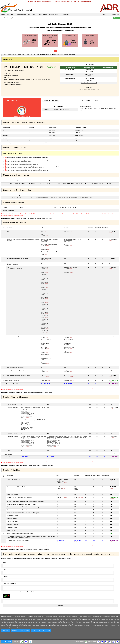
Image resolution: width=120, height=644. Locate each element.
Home (3, 15)
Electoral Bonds (54, 15)
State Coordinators (25, 631)
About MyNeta (115, 15)
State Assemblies (21, 15)
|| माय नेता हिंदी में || (65, 15)
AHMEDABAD (22, 55)
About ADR (105, 15)
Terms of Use (42, 631)
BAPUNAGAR (31, 55)
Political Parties (42, 15)
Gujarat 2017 (12, 55)
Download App (79, 642)
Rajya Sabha (32, 15)
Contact (34, 631)
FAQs (49, 631)
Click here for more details (89, 83)
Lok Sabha (10, 15)
